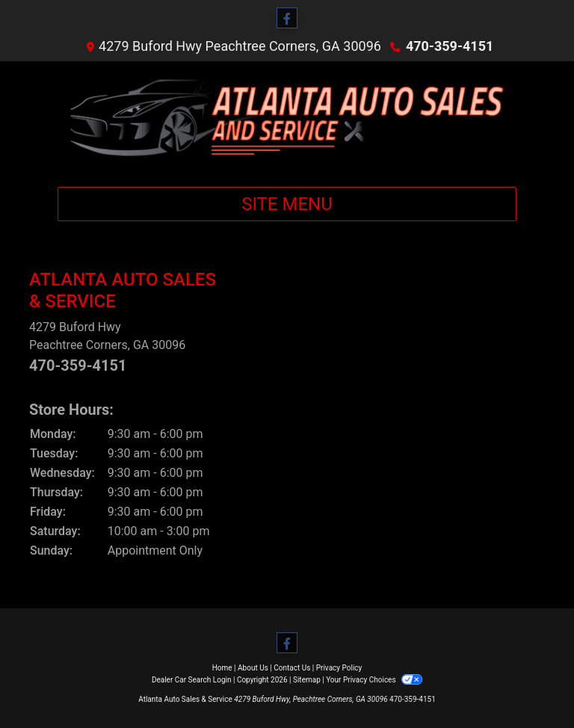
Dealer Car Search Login (192, 680)
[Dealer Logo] (287, 118)
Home (222, 668)
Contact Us (292, 668)
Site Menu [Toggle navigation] (287, 204)
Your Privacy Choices (374, 680)
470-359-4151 (450, 46)
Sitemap (307, 680)
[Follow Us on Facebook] (287, 19)
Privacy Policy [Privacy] (339, 668)
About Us (253, 668)
